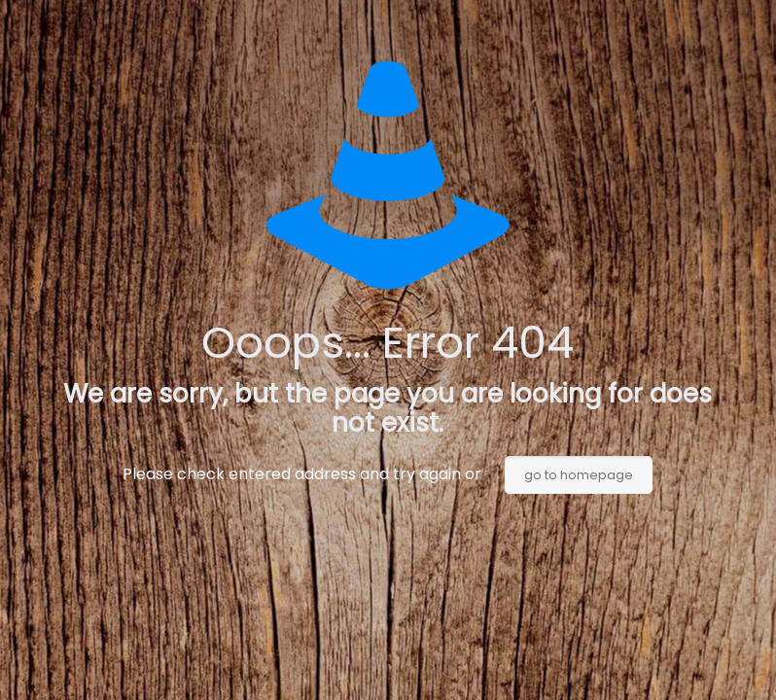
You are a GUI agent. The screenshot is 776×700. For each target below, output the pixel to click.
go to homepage (579, 475)
